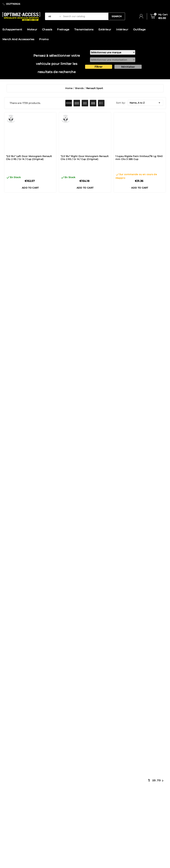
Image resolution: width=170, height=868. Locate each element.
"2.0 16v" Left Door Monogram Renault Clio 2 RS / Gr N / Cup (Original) (29, 158)
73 (159, 780)
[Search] (85, 16)
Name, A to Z (145, 103)
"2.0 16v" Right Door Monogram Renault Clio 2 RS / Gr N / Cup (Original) (85, 158)
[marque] (113, 52)
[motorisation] (113, 60)
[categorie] (54, 16)
